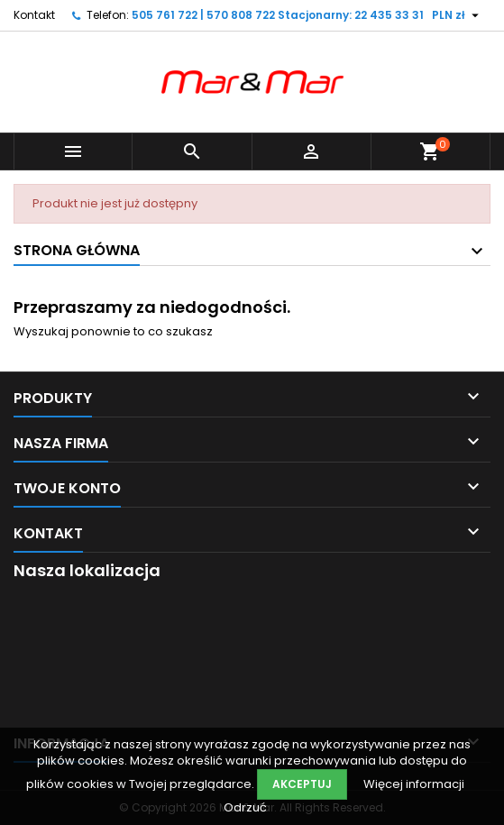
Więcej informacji (414, 784)
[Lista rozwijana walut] (458, 15)
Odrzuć (245, 807)
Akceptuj (302, 784)
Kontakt (34, 15)
